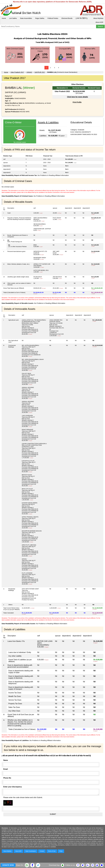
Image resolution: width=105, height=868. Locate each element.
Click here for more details (78, 97)
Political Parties (53, 18)
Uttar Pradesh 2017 (17, 72)
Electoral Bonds (67, 18)
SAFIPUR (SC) (40, 72)
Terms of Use (52, 851)
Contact (42, 851)
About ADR (99, 22)
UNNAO (29, 72)
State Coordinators (31, 851)
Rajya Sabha (40, 18)
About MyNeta (98, 18)
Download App (54, 865)
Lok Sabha (13, 18)
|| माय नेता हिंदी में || (82, 18)
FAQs (61, 851)
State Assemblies (26, 18)
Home (4, 18)
